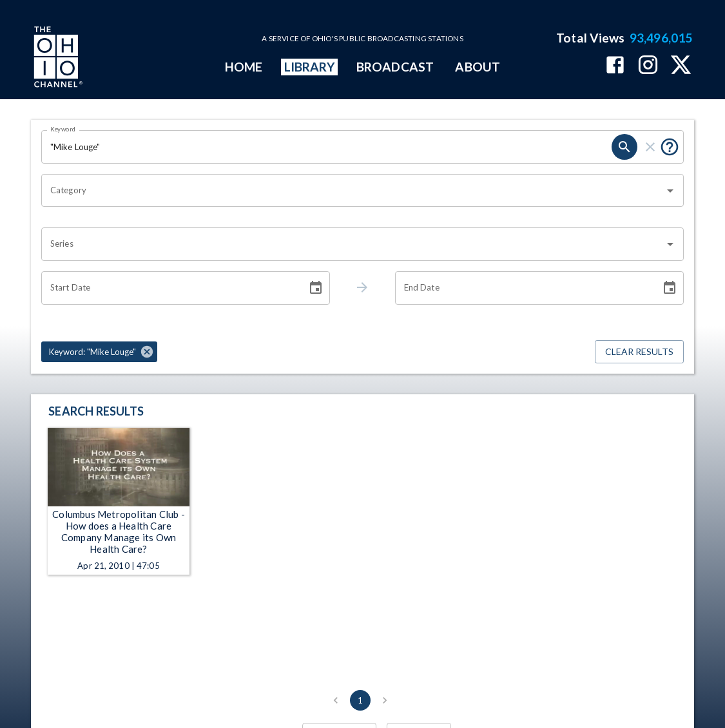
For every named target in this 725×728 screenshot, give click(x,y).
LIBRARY (310, 67)
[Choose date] (316, 288)
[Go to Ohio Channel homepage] (57, 59)
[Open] (670, 191)
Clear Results (639, 352)
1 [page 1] (360, 700)
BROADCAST (395, 67)
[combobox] (353, 191)
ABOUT (477, 67)
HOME (244, 67)
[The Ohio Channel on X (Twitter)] (681, 66)
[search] (624, 147)
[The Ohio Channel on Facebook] (615, 66)
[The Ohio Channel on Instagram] (648, 66)
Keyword (63, 129)
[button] (99, 352)
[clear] (650, 147)
